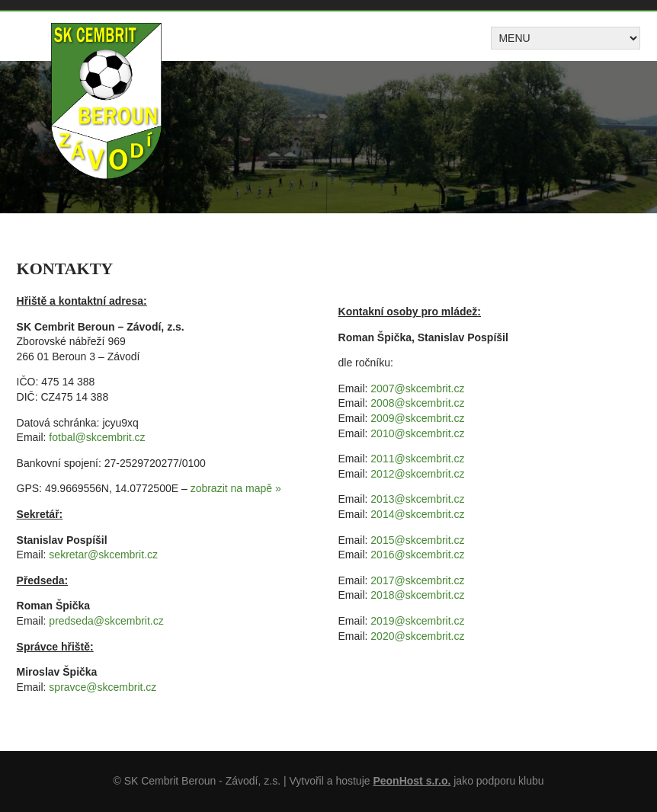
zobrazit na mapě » (236, 488)
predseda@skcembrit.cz (106, 621)
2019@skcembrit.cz (417, 621)
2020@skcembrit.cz (417, 636)
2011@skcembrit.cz (417, 459)
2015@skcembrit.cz (417, 540)
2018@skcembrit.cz (417, 595)
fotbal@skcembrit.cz (97, 437)
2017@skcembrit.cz (417, 580)
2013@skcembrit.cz (417, 499)
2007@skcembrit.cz (417, 388)
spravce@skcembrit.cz (103, 687)
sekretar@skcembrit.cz (103, 555)
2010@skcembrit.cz (417, 433)
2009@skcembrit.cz (417, 418)
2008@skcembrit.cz (417, 403)
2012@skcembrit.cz (417, 474)
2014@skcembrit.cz (417, 514)
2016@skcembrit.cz (417, 555)
